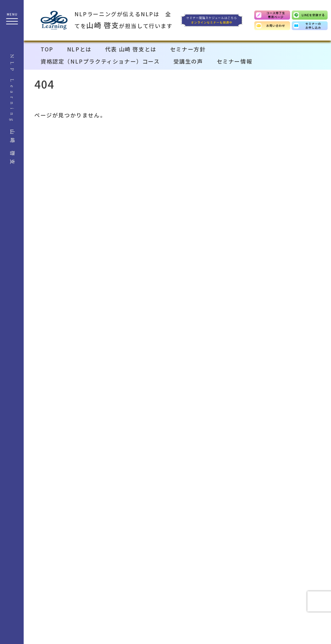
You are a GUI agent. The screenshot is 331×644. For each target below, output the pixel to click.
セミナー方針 (188, 49)
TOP (47, 49)
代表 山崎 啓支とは (131, 49)
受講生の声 (188, 61)
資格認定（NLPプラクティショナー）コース (100, 61)
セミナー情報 (235, 61)
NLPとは (79, 49)
